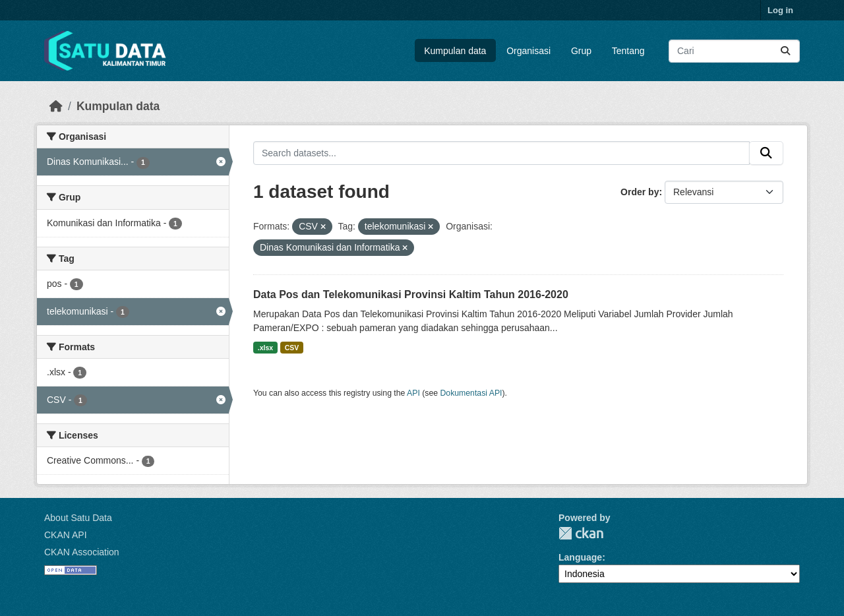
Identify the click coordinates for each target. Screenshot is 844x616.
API (413, 393)
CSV (292, 348)
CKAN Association (82, 552)
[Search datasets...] (734, 51)
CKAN (581, 533)
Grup (581, 51)
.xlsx (265, 348)
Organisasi (528, 51)
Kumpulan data (455, 51)
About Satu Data (78, 518)
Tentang (628, 51)
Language (580, 557)
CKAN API (66, 535)
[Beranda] (56, 106)
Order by (640, 192)
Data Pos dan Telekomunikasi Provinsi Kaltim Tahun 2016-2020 (411, 294)
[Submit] (785, 51)
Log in (780, 10)
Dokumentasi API (471, 393)
